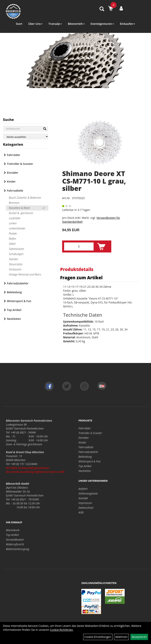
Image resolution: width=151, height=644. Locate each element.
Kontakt (83, 498)
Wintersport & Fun (19, 301)
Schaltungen (16, 254)
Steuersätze (16, 264)
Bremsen (14, 203)
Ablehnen (121, 637)
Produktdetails (77, 269)
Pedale (13, 233)
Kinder (11, 181)
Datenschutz (86, 508)
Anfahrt (83, 489)
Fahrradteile (15, 191)
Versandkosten (15, 540)
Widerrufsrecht (15, 544)
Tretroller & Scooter (20, 164)
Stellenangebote (88, 493)
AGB (81, 512)
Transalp (55, 24)
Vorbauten (15, 269)
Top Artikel (14, 310)
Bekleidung (14, 292)
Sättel (12, 244)
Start (19, 24)
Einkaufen (128, 24)
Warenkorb (13, 530)
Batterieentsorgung (17, 549)
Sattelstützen (16, 249)
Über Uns (35, 24)
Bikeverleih (76, 24)
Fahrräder (14, 155)
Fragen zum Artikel (81, 277)
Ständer (13, 259)
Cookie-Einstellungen (98, 637)
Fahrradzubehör (18, 283)
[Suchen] (45, 129)
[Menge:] (79, 246)
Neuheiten (14, 319)
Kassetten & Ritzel (19, 208)
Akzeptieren (139, 637)
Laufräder (15, 218)
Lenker (13, 223)
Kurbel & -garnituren (21, 213)
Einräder (13, 173)
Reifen (12, 239)
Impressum (85, 503)
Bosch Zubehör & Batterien (25, 198)
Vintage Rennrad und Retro (25, 274)
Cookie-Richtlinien (61, 630)
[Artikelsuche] (102, 9)
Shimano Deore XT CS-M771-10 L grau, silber (94, 181)
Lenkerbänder (17, 228)
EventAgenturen (102, 24)
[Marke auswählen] (26, 137)
